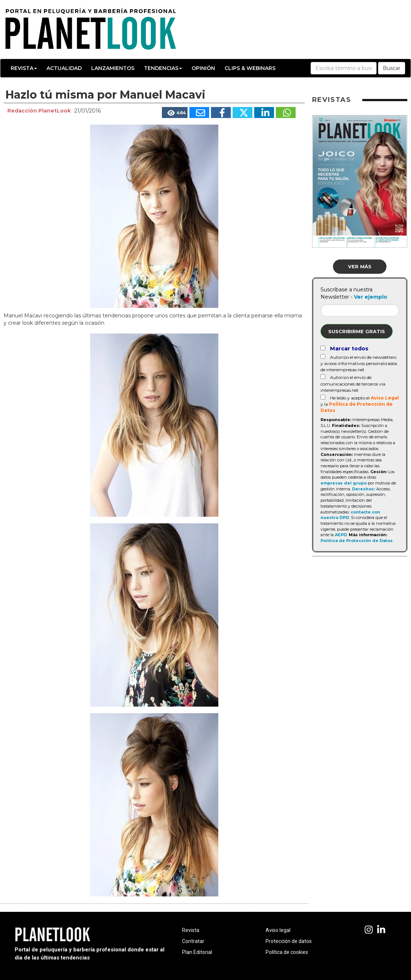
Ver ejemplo (371, 297)
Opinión (203, 68)
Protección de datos (289, 941)
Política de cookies (287, 952)
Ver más (360, 266)
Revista (24, 68)
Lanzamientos (113, 68)
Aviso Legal (385, 398)
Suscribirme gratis (357, 331)
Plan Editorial (197, 952)
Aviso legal (278, 930)
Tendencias (163, 68)
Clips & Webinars (250, 68)
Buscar (392, 68)
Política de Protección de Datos (357, 541)
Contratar (193, 941)
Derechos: (364, 489)
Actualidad (64, 68)
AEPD (341, 535)
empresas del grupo (344, 483)
